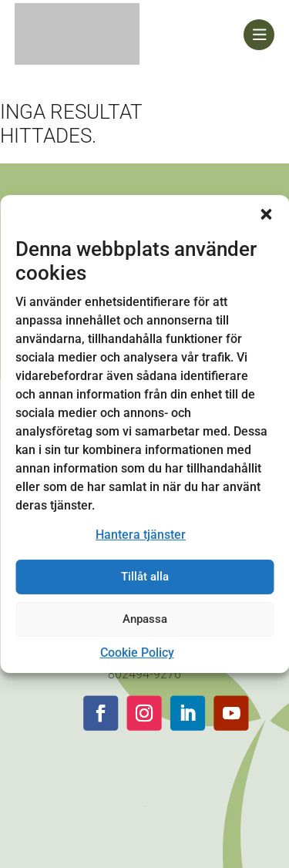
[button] (266, 214)
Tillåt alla (145, 577)
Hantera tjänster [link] (141, 535)
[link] (129, 35)
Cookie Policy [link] (137, 653)
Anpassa (145, 619)
